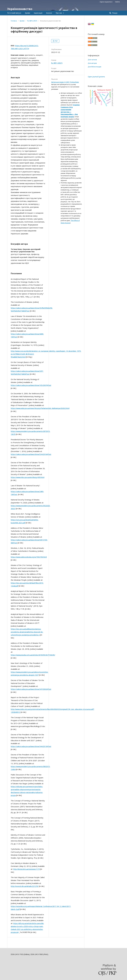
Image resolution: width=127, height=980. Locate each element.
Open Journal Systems (96, 77)
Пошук (115, 13)
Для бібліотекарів (95, 67)
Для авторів (92, 63)
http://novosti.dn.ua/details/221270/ (25, 886)
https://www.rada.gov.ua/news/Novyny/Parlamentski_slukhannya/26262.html (40, 408)
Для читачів (92, 60)
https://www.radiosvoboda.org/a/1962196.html (29, 557)
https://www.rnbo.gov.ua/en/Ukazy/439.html (28, 477)
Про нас (59, 13)
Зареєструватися (106, 2)
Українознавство (20, 9)
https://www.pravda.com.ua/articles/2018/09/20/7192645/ (33, 655)
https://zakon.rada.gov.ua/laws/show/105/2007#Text (31, 385)
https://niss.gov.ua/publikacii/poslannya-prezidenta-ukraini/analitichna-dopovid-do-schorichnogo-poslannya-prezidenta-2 (27, 632)
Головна (14, 21)
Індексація (38, 13)
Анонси (49, 13)
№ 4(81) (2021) (32, 21)
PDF (56, 41)
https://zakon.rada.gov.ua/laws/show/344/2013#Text (31, 746)
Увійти (117, 2)
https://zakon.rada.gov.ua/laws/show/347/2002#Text (31, 689)
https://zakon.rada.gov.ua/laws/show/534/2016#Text (31, 454)
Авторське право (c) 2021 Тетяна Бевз (65, 82)
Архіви (27, 13)
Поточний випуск (14, 13)
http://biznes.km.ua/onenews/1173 (27, 869)
